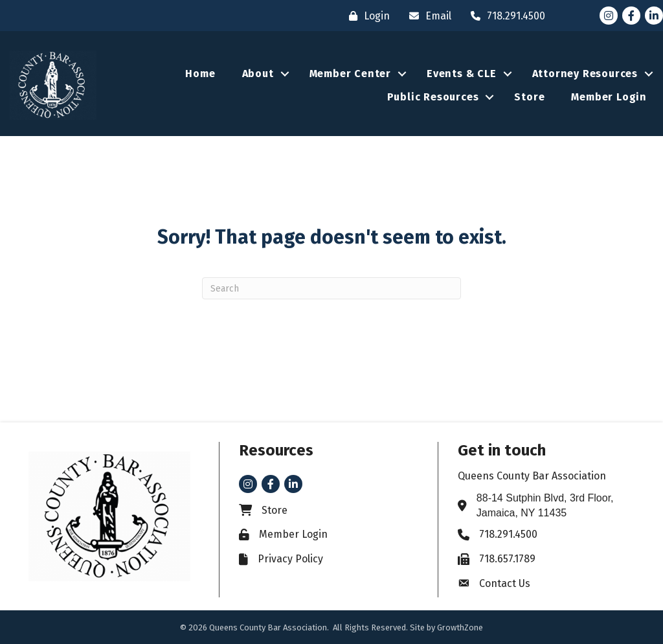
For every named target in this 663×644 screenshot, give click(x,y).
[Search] (331, 288)
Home (200, 74)
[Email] (427, 16)
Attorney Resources (585, 74)
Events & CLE (462, 74)
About (258, 74)
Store (529, 97)
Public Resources (433, 97)
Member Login (609, 97)
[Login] (366, 16)
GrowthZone (460, 627)
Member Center (350, 74)
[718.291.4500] (505, 16)
